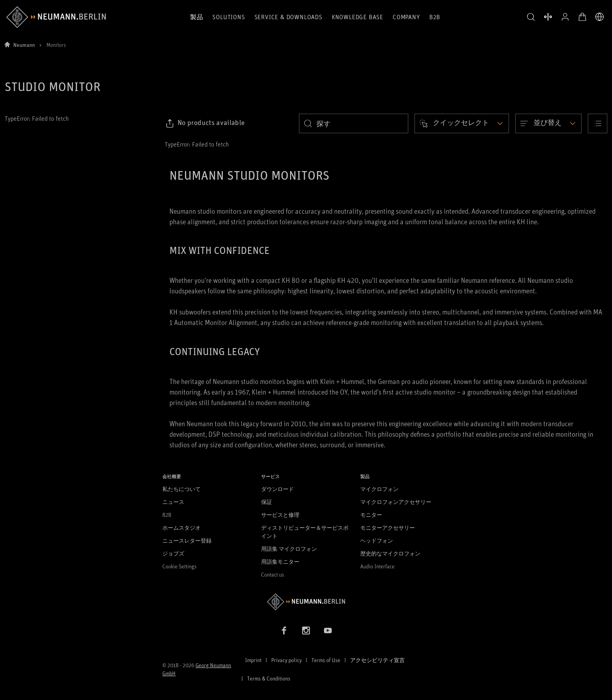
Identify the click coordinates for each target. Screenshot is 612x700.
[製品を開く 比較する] (548, 17)
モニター (371, 515)
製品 (197, 17)
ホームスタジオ (181, 528)
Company (406, 17)
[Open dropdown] (462, 123)
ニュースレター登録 (187, 540)
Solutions (229, 17)
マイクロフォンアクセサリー (396, 502)
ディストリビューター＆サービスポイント (305, 532)
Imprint (253, 660)
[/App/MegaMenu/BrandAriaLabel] (56, 17)
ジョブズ (173, 553)
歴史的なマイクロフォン (390, 553)
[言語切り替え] (600, 17)
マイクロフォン (379, 489)
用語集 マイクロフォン (289, 549)
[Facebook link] (284, 630)
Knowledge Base (358, 17)
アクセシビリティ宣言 (377, 660)
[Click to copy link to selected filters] (205, 123)
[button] (531, 17)
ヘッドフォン (377, 540)
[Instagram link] (306, 630)
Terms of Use (326, 660)
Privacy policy (286, 660)
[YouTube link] (328, 630)
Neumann (24, 45)
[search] (354, 123)
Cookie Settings (180, 566)
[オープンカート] (582, 17)
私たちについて (181, 489)
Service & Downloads (288, 17)
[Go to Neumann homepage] (306, 602)
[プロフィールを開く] (565, 17)
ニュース (173, 502)
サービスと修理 (280, 515)
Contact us (273, 574)
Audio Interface (377, 566)
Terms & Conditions (269, 678)
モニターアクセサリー (388, 528)
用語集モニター (280, 562)
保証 (267, 502)
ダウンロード (278, 489)
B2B (435, 17)
